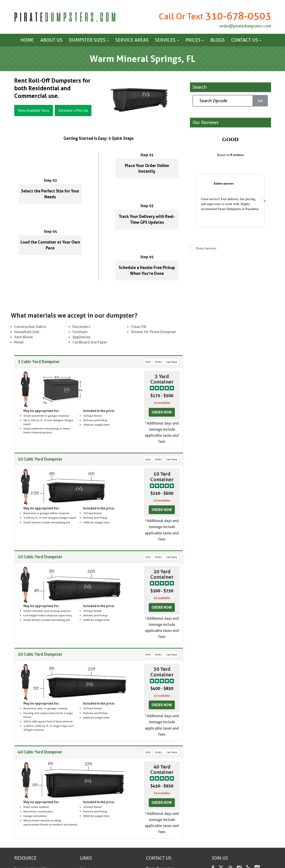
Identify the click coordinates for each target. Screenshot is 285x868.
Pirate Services (206, 141)
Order (158, 362)
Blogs (218, 40)
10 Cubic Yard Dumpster (40, 459)
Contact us (246, 40)
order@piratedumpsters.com (245, 26)
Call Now (172, 362)
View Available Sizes (34, 111)
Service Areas (132, 40)
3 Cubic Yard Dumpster (39, 362)
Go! (260, 101)
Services (167, 40)
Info (148, 362)
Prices (195, 40)
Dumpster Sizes (89, 40)
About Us (51, 40)
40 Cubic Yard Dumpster (40, 752)
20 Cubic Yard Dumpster (40, 557)
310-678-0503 (238, 16)
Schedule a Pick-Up (73, 111)
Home (27, 40)
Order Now (162, 412)
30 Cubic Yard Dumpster (40, 654)
